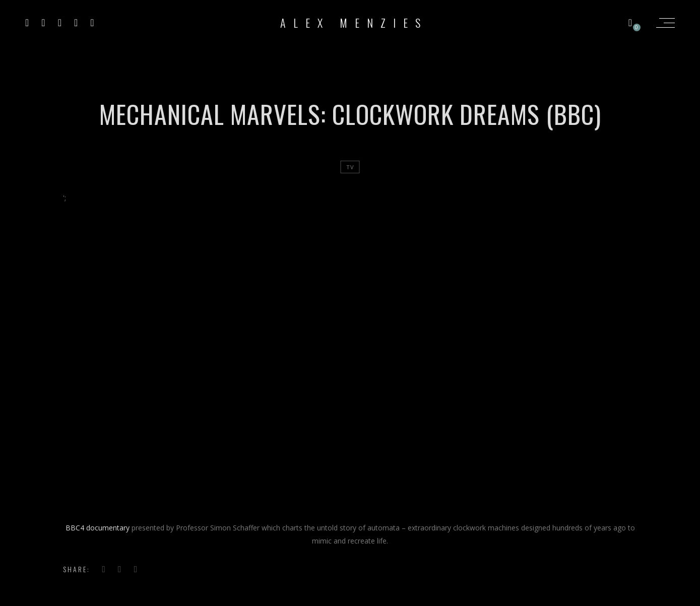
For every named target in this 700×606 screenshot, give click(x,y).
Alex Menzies (354, 23)
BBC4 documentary (98, 528)
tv (350, 167)
